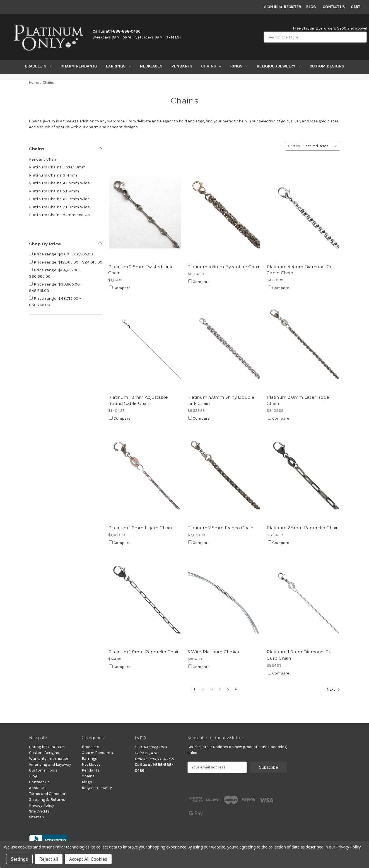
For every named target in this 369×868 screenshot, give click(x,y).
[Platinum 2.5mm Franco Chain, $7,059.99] (224, 473)
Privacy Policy (42, 805)
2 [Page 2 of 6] (203, 689)
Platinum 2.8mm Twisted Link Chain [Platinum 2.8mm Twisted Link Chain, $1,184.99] (140, 270)
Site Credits (39, 811)
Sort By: (294, 146)
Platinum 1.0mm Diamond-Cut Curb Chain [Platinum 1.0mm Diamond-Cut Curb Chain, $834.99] (300, 655)
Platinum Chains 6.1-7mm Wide (59, 199)
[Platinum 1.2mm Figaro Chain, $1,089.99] (145, 473)
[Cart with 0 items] (355, 7)
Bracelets (38, 66)
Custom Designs (327, 66)
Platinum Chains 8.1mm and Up (59, 215)
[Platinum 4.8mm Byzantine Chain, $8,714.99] (224, 212)
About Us (37, 788)
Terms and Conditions (49, 794)
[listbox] (321, 146)
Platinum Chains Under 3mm (57, 167)
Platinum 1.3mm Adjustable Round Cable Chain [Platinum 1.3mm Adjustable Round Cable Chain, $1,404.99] (138, 400)
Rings (239, 66)
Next (333, 690)
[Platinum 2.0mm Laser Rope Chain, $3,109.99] (303, 343)
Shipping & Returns (47, 800)
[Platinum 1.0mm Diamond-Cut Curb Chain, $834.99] (303, 598)
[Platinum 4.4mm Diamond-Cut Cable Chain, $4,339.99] (303, 212)
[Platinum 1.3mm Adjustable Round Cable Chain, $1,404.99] (145, 343)
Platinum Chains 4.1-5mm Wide (59, 183)
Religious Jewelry (279, 66)
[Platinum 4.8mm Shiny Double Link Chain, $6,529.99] (224, 343)
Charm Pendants (79, 66)
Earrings (118, 66)
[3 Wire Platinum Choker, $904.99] (224, 598)
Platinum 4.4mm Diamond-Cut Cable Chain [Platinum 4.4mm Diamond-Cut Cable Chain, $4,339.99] (301, 270)
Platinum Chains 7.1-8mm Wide (59, 207)
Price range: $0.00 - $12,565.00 (61, 254)
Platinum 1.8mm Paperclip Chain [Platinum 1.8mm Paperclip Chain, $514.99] (144, 652)
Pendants (182, 66)
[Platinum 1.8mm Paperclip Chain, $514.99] (145, 598)
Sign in (271, 7)
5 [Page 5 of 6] (228, 689)
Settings (19, 859)
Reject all (49, 859)
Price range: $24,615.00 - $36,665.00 (55, 273)
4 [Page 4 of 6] (220, 689)
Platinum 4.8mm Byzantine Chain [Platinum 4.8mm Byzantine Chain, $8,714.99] (224, 267)
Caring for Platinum (47, 747)
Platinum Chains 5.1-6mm (54, 191)
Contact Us (334, 7)
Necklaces (151, 66)
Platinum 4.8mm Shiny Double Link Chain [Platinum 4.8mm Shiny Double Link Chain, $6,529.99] (221, 400)
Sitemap (37, 817)
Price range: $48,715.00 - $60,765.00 (55, 302)
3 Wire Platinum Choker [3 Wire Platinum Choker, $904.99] (214, 652)
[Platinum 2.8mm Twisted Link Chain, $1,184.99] (145, 212)
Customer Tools (43, 770)
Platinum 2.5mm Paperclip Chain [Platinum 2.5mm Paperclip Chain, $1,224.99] (303, 528)
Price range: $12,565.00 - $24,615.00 (66, 262)
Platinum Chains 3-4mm (53, 175)
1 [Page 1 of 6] (194, 689)
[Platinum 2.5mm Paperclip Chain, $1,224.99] (303, 473)
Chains (211, 66)
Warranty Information (49, 759)
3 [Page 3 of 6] (212, 689)
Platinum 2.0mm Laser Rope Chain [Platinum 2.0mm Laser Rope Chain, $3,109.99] (298, 400)
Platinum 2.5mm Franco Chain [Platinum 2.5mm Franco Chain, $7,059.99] (220, 528)
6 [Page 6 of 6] (236, 689)
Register (292, 7)
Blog (311, 7)
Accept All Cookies (88, 859)
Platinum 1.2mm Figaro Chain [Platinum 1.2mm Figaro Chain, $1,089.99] (140, 528)
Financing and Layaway (50, 764)
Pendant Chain (43, 159)
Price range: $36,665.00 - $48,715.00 (56, 287)
